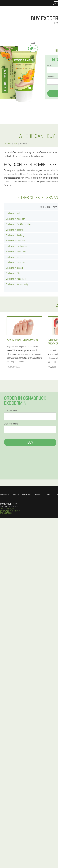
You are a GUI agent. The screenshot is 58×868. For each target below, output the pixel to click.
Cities (48, 494)
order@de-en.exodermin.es (10, 507)
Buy (30, 442)
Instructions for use (22, 494)
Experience (4, 494)
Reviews (38, 494)
